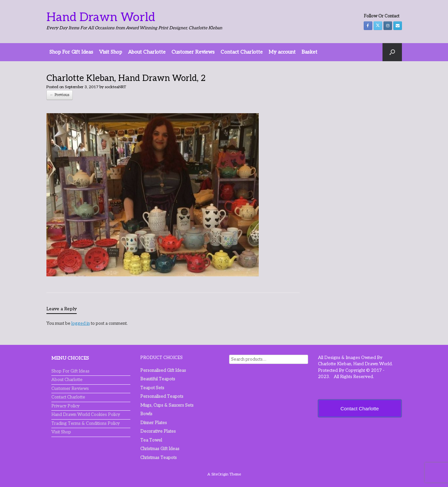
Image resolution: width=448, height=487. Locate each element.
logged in (81, 323)
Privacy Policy (66, 406)
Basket (309, 52)
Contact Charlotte (242, 52)
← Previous (60, 95)
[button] (392, 52)
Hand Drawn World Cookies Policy (86, 415)
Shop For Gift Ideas (71, 52)
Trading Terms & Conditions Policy (86, 423)
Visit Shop (111, 52)
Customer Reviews (193, 52)
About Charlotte (147, 52)
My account (282, 52)
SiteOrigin (220, 474)
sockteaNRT (115, 87)
